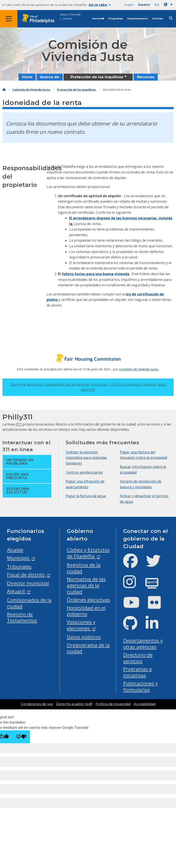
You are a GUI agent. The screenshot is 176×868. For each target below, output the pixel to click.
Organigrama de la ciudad (88, 648)
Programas (116, 19)
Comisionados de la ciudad (29, 603)
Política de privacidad (113, 704)
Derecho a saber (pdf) (74, 704)
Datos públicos (84, 637)
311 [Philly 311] (19, 424)
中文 (157, 5)
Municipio (19, 558)
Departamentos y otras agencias (143, 644)
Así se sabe (100, 5)
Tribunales (19, 567)
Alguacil (17, 591)
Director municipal (28, 583)
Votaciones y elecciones (81, 625)
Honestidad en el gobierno (86, 611)
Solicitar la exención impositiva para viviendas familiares (86, 458)
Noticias (158, 19)
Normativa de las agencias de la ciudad (86, 585)
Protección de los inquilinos (77, 90)
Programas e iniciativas (137, 672)
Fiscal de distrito (26, 575)
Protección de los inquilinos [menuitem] (97, 77)
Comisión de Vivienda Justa (32, 90)
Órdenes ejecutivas (88, 600)
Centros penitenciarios (84, 472)
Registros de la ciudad (84, 568)
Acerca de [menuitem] (50, 77)
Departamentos (138, 19)
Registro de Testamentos (22, 617)
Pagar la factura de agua (86, 496)
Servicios (98, 19)
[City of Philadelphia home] (40, 19)
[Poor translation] (21, 737)
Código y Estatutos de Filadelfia (88, 553)
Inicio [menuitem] (27, 77)
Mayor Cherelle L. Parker (70, 17)
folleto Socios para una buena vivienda (96, 274)
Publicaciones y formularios (140, 687)
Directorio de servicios (138, 658)
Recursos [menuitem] (146, 77)
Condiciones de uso (37, 704)
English (129, 5)
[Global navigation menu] (9, 19)
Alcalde (15, 550)
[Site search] (171, 18)
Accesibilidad (145, 704)
